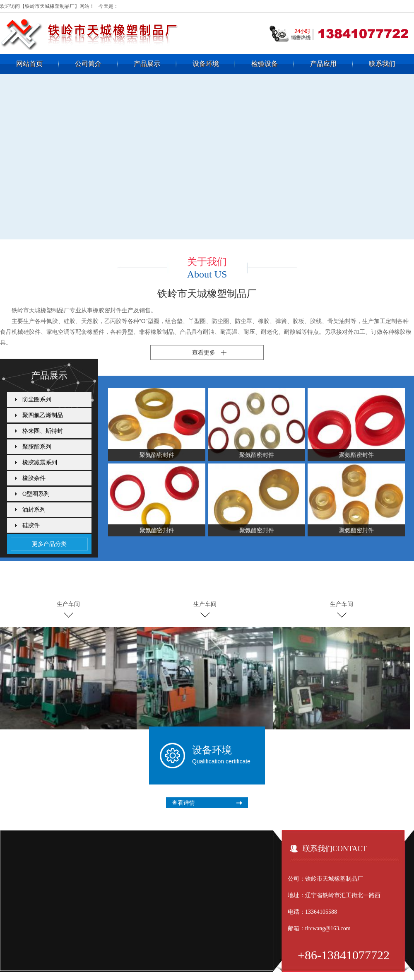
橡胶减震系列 (40, 462)
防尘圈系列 (37, 399)
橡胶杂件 (34, 478)
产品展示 (147, 64)
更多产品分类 (49, 544)
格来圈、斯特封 (43, 431)
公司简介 (88, 64)
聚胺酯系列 (37, 447)
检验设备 (265, 64)
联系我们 (382, 64)
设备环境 (206, 64)
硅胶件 (31, 525)
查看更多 (204, 352)
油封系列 (34, 510)
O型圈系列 (36, 494)
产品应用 (323, 64)
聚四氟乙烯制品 (43, 415)
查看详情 (183, 803)
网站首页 (29, 64)
